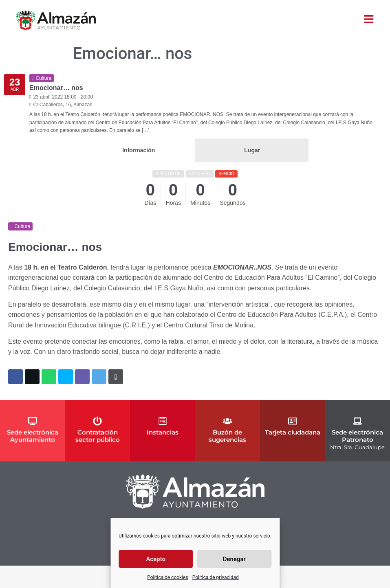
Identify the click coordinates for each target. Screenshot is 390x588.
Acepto (156, 559)
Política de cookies (168, 577)
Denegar (234, 559)
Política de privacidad (216, 577)
